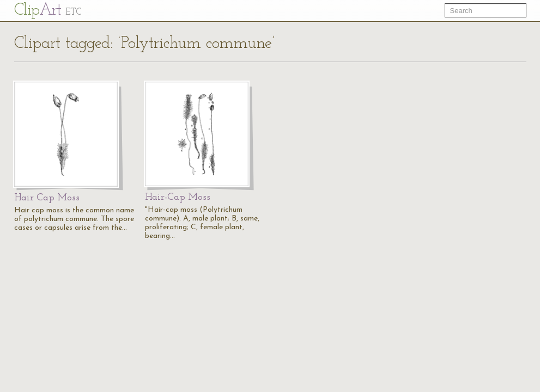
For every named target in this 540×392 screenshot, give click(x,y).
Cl (48, 11)
